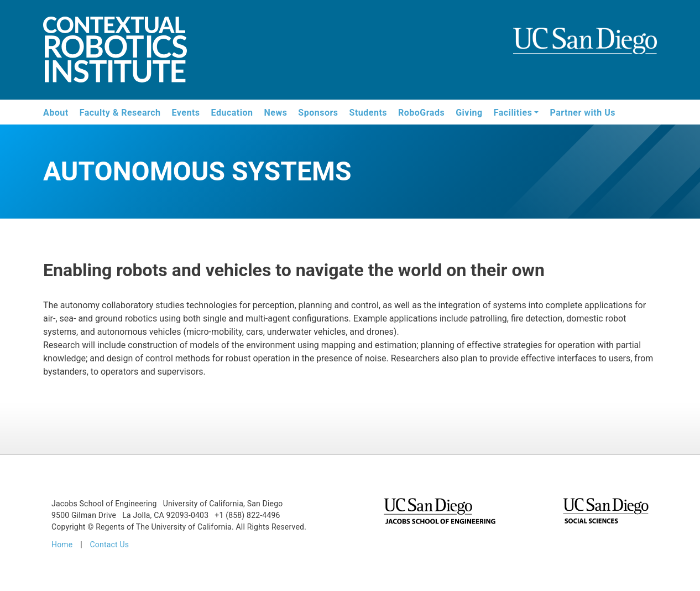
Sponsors (318, 113)
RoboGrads (421, 113)
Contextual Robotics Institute (115, 51)
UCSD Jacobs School (585, 51)
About (56, 113)
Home (62, 545)
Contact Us (109, 545)
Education (232, 113)
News (275, 113)
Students (368, 113)
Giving (469, 113)
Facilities (513, 113)
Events (186, 113)
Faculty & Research (120, 113)
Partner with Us (583, 113)
